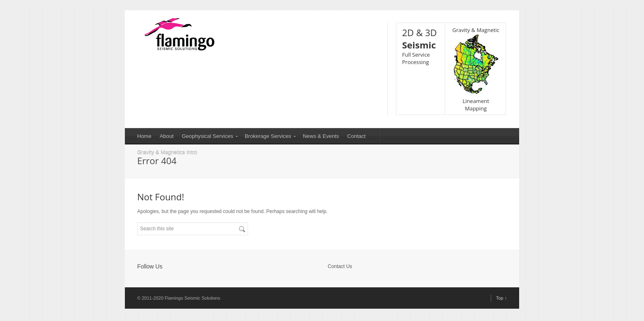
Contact (356, 136)
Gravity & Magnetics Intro (167, 152)
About (167, 136)
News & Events (321, 136)
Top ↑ (501, 298)
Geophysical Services (208, 136)
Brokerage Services (268, 136)
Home (144, 136)
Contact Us (340, 266)
